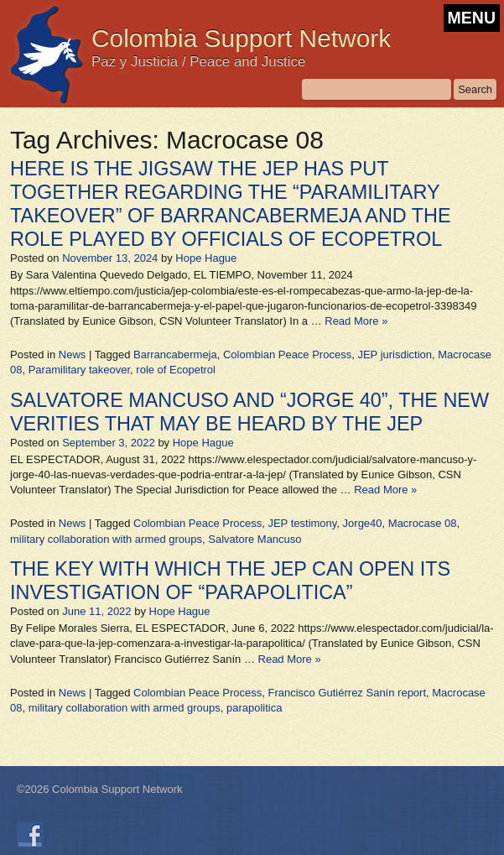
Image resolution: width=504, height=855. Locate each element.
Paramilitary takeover (79, 370)
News (73, 355)
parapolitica (255, 708)
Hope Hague (206, 258)
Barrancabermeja (175, 355)
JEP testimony (302, 523)
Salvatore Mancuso (255, 539)
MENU (472, 18)
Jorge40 (363, 523)
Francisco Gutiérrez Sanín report (347, 693)
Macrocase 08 (423, 523)
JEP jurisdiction (395, 355)
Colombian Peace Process (287, 355)
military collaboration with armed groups (106, 539)
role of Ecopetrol (176, 370)
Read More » (356, 321)
